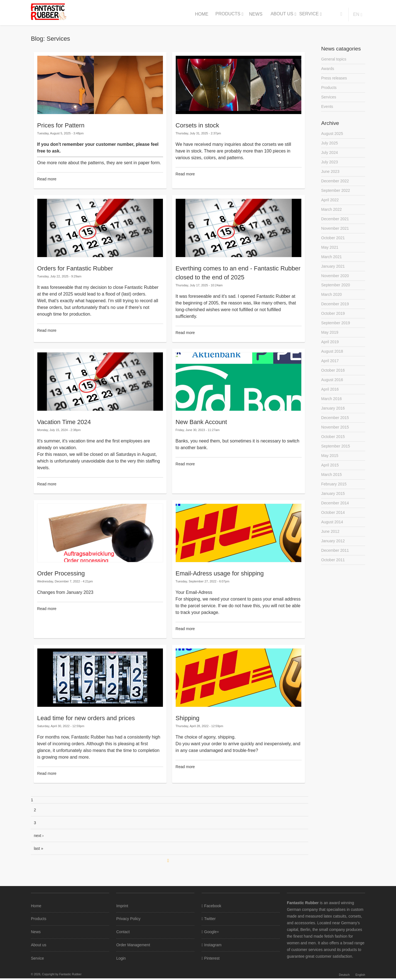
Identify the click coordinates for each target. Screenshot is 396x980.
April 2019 (330, 346)
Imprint (122, 906)
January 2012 (333, 548)
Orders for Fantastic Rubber (75, 268)
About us (282, 14)
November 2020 (335, 279)
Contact (123, 933)
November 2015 (335, 433)
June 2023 (330, 173)
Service (309, 14)
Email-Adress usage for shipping (220, 573)
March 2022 (331, 211)
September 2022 (336, 192)
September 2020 (336, 288)
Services (329, 98)
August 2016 (332, 384)
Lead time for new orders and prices (86, 718)
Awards (327, 69)
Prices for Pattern (61, 125)
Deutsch (344, 976)
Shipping (187, 718)
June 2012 (330, 538)
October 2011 (333, 567)
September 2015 (336, 452)
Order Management (133, 946)
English (360, 976)
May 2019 (330, 337)
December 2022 (335, 183)
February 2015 (334, 490)
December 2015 (335, 423)
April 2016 (330, 394)
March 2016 (331, 404)
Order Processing (61, 573)
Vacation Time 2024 (64, 422)
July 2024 (329, 154)
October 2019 (333, 317)
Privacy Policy (128, 919)
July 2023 (329, 163)
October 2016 (333, 375)
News (256, 14)
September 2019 (336, 327)
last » (39, 848)
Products (228, 14)
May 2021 (330, 250)
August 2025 (332, 134)
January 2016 (333, 413)
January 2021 (333, 269)
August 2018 (332, 356)
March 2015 (331, 481)
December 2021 (335, 221)
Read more (47, 179)
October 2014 (333, 519)
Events (327, 107)
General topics (334, 59)
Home (202, 14)
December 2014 (335, 510)
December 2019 (335, 308)
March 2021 (331, 260)
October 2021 (333, 240)
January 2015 (333, 500)
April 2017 (330, 365)
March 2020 (331, 298)
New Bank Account (201, 422)
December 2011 (335, 558)
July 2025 (329, 144)
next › (39, 836)
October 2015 (333, 442)
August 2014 (332, 529)
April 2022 (330, 202)
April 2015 (330, 471)
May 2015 (330, 461)
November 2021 (335, 231)
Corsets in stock (197, 125)
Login (121, 960)
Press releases (334, 78)
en (356, 14)
